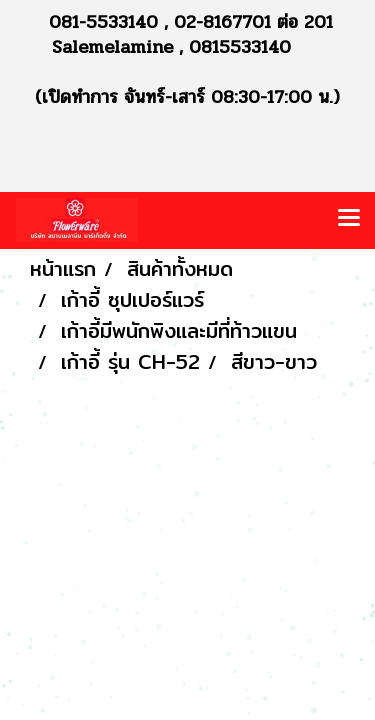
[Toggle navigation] (349, 220)
